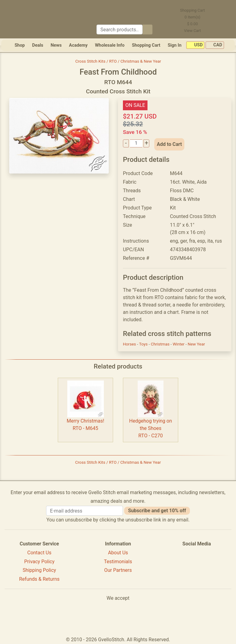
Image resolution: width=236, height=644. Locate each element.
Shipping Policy (39, 570)
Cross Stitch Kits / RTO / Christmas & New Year (118, 61)
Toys (144, 344)
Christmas (161, 344)
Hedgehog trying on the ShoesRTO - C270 (150, 428)
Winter (179, 344)
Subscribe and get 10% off (157, 511)
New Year (196, 344)
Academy (78, 45)
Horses (130, 344)
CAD (215, 45)
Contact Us (39, 553)
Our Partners (118, 570)
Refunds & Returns (39, 579)
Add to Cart (169, 144)
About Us (118, 553)
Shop (20, 45)
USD (195, 45)
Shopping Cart (146, 45)
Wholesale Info (110, 45)
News (56, 45)
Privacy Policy (39, 562)
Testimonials (118, 562)
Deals (38, 45)
